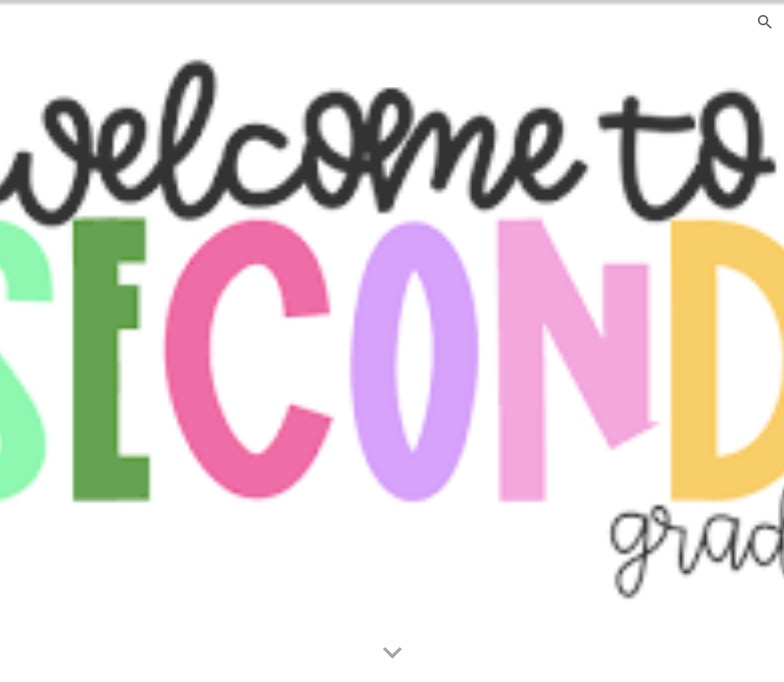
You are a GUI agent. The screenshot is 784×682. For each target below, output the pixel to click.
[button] (765, 22)
